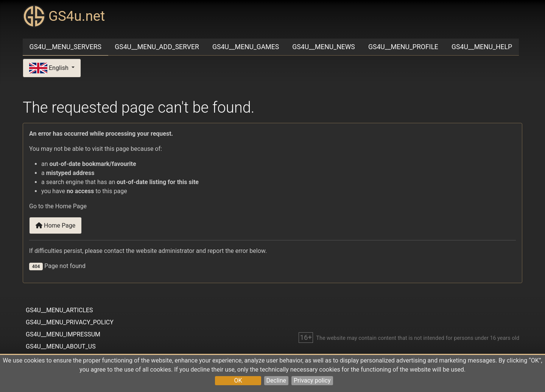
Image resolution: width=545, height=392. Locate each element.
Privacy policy (312, 380)
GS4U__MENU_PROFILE (403, 47)
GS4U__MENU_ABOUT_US (61, 346)
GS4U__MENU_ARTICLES (59, 310)
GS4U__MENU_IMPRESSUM (63, 334)
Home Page (55, 225)
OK (238, 380)
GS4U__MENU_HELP (482, 47)
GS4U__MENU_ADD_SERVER (157, 47)
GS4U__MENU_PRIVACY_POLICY (70, 322)
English (50, 68)
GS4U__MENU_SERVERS (65, 47)
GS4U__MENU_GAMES (246, 47)
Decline (276, 380)
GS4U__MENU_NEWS (323, 47)
